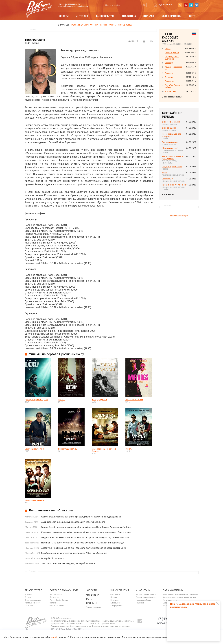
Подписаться (165, 5)
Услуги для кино (170, 600)
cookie (55, 637)
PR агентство (33, 590)
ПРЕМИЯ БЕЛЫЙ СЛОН (82, 25)
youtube (186, 5)
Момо (165, 173)
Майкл (168, 49)
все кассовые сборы (173, 97)
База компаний (172, 16)
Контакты (29, 606)
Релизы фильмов (93, 607)
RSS (180, 5)
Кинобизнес (125, 25)
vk (197, 5)
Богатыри (169, 77)
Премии (114, 597)
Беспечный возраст (171, 142)
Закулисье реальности (172, 167)
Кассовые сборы (143, 600)
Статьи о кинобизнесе (146, 597)
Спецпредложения (33, 600)
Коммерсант (170, 91)
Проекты (28, 597)
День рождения (169, 128)
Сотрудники (55, 603)
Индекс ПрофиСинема (146, 594)
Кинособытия (105, 16)
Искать (145, 5)
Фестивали (115, 594)
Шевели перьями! (170, 148)
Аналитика (129, 16)
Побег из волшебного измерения (172, 135)
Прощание (169, 81)
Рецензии (140, 603)
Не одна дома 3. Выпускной (172, 58)
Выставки (115, 600)
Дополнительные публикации (51, 510)
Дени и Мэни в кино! (171, 122)
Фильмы (149, 16)
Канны (112, 25)
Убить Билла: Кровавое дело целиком (173, 157)
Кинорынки (115, 603)
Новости (63, 16)
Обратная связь (57, 606)
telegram (191, 5)
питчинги (101, 25)
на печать (144, 41)
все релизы (169, 194)
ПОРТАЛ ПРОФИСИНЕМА (64, 590)
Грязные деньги (172, 53)
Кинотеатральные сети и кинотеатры (179, 597)
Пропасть (169, 73)
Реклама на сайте (33, 603)
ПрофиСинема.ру (179, 216)
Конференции (116, 606)
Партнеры (54, 597)
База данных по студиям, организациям (181, 594)
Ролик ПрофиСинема (59, 600)
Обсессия (169, 63)
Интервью (82, 16)
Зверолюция (168, 179)
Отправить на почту (151, 41)
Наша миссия (56, 594)
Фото (192, 16)
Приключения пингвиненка (174, 185)
